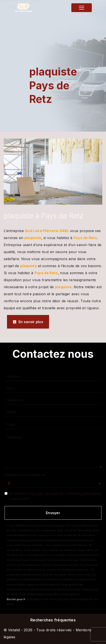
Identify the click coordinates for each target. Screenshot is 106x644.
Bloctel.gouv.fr (16, 599)
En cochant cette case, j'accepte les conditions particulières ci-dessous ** (55, 496)
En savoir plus (28, 322)
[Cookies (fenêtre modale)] (1, 641)
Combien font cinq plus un (25, 475)
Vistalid (14, 630)
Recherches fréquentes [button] (53, 620)
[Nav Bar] (82, 8)
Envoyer (53, 513)
